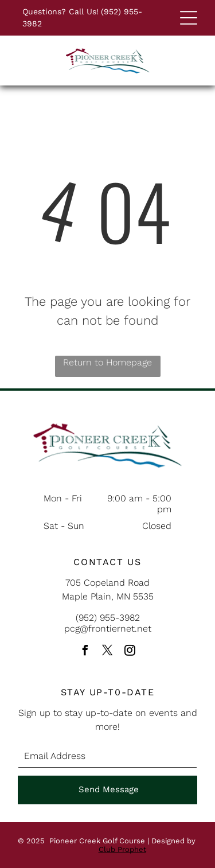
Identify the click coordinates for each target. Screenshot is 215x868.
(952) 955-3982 (108, 618)
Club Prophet (122, 849)
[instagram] (130, 652)
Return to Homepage (107, 362)
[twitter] (108, 652)
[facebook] (85, 652)
